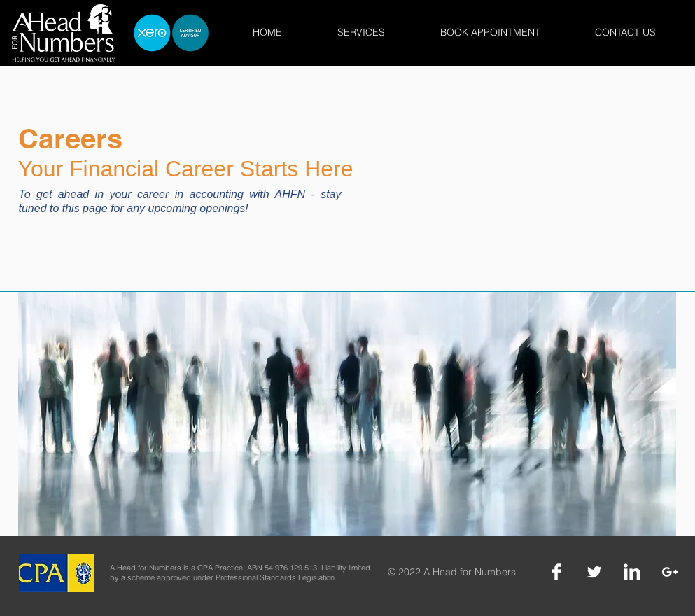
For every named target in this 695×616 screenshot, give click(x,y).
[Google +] (670, 572)
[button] (361, 33)
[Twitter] (594, 572)
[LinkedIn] (632, 572)
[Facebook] (556, 572)
